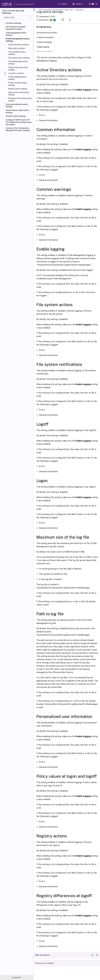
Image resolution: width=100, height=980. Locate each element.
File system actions (46, 51)
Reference (80, 10)
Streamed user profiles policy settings (20, 99)
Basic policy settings (17, 48)
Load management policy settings (16, 34)
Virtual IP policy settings (16, 116)
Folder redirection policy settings (18, 69)
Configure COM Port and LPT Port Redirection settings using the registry (19, 122)
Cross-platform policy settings (17, 53)
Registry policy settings (18, 89)
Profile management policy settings (18, 40)
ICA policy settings (13, 23)
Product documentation (22, 4)
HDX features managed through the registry (16, 28)
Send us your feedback (45, 963)
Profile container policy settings (18, 84)
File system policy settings (19, 58)
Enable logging (44, 47)
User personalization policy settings (17, 105)
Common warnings (46, 42)
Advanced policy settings (18, 45)
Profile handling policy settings (17, 78)
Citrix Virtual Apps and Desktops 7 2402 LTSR (56, 10)
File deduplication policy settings (18, 63)
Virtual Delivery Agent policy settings (17, 111)
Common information (47, 37)
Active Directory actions (48, 32)
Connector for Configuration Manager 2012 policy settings (18, 129)
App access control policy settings (19, 94)
